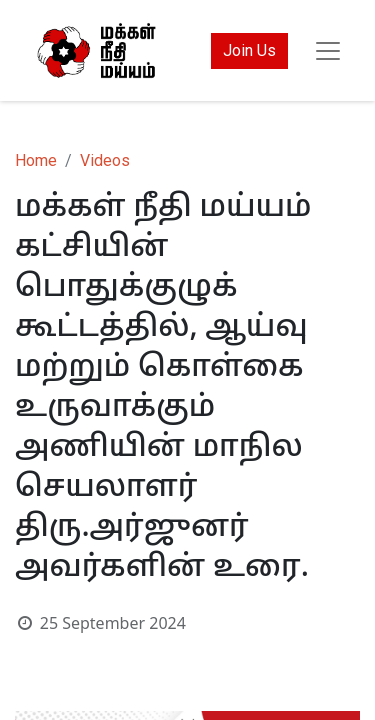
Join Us (249, 50)
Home (36, 160)
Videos (105, 160)
